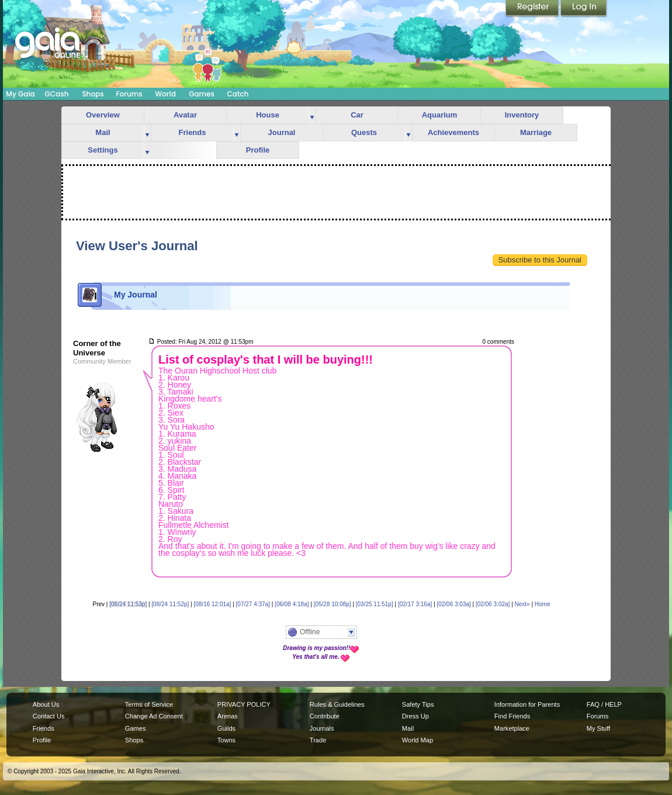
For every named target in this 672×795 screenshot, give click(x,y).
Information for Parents (527, 704)
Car (357, 115)
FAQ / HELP (604, 704)
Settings (103, 150)
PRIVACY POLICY (244, 704)
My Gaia (20, 94)
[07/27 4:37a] (253, 604)
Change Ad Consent (154, 716)
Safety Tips (418, 704)
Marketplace (512, 728)
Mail (103, 132)
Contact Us (49, 716)
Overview (103, 115)
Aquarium (440, 115)
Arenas (228, 716)
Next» (522, 604)
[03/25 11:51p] (375, 604)
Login (584, 9)
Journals (322, 728)
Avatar (185, 115)
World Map (418, 740)
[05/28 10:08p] (332, 604)
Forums (129, 94)
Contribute (325, 716)
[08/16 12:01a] (212, 604)
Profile (258, 150)
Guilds (226, 728)
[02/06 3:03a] (453, 604)
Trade (318, 740)
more (312, 115)
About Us (46, 704)
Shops (93, 94)
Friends (193, 132)
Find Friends (512, 716)
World (165, 94)
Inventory (522, 115)
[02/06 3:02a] (493, 604)
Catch (238, 94)
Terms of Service (149, 704)
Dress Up (415, 716)
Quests (364, 132)
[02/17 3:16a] (415, 604)
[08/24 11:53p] (128, 604)
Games (202, 94)
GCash (57, 94)
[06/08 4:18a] (292, 604)
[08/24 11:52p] (170, 604)
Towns (226, 740)
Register (533, 9)
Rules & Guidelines (337, 704)
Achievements (453, 132)
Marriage (536, 132)
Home (543, 604)
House (268, 115)
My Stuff (598, 728)
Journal (282, 132)
